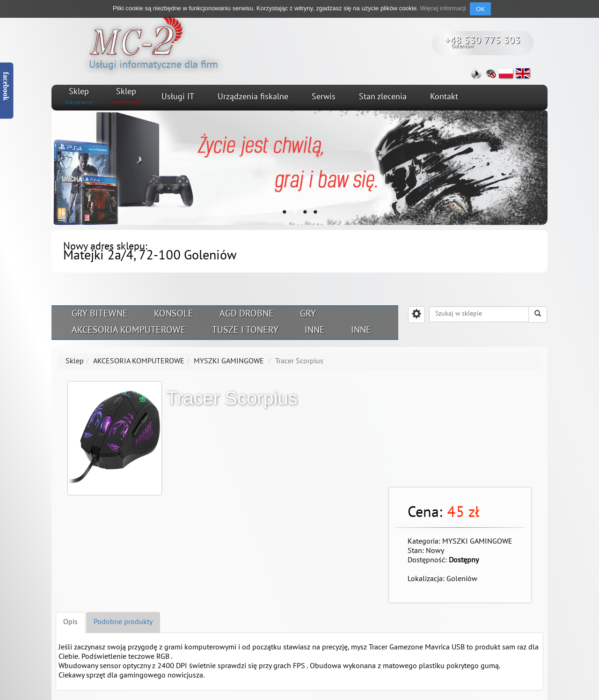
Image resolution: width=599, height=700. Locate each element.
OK (480, 9)
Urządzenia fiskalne (253, 97)
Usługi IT (178, 97)
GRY (308, 314)
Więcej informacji (443, 8)
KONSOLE (174, 314)
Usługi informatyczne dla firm (153, 42)
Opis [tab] (70, 622)
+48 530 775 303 (483, 41)
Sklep (75, 361)
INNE (315, 331)
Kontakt (444, 97)
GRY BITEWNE (100, 314)
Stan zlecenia (383, 97)
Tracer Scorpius (299, 361)
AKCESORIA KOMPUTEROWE (129, 331)
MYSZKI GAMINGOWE (229, 361)
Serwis (324, 97)
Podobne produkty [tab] (123, 622)
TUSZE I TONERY (245, 331)
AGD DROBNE (247, 314)
